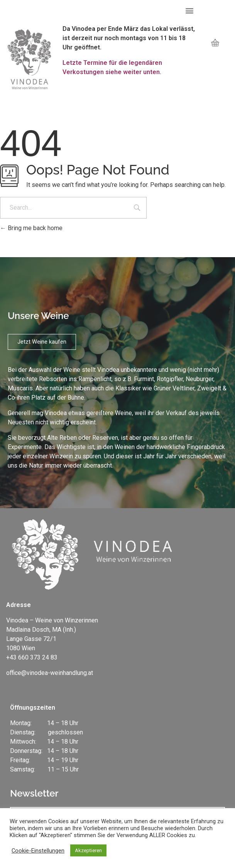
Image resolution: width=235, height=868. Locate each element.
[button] (190, 10)
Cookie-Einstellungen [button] (38, 851)
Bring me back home (31, 228)
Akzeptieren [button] (88, 850)
